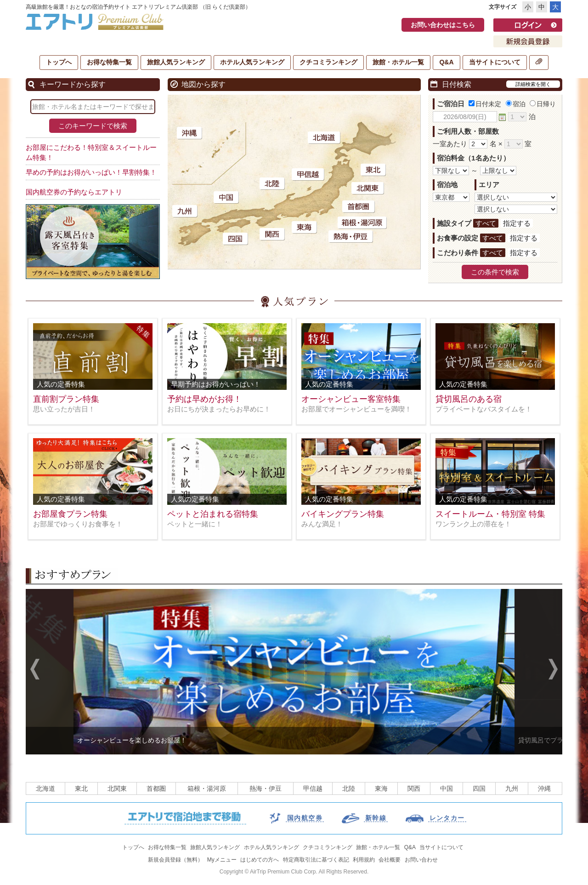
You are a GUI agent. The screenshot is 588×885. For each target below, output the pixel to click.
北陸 (349, 788)
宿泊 (516, 104)
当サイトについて (495, 62)
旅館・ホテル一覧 (398, 62)
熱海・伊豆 (266, 788)
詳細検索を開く (533, 84)
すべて (486, 223)
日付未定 (485, 104)
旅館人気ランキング (176, 62)
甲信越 (313, 788)
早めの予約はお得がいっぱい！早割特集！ (91, 172)
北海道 (45, 788)
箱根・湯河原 (207, 788)
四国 (479, 788)
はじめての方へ (260, 860)
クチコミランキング (328, 62)
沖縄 (544, 788)
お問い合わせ (421, 860)
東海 (381, 788)
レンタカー (447, 818)
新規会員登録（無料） (175, 860)
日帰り (543, 104)
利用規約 (364, 860)
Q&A (446, 62)
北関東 (117, 788)
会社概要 (390, 860)
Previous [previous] (35, 670)
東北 (81, 788)
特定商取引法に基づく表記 (316, 860)
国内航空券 (305, 818)
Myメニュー (222, 860)
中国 (447, 788)
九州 (512, 788)
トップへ (59, 62)
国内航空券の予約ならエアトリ (74, 192)
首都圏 (156, 788)
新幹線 (376, 818)
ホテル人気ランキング (252, 62)
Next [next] (553, 670)
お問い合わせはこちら (443, 25)
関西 (414, 788)
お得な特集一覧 (109, 62)
